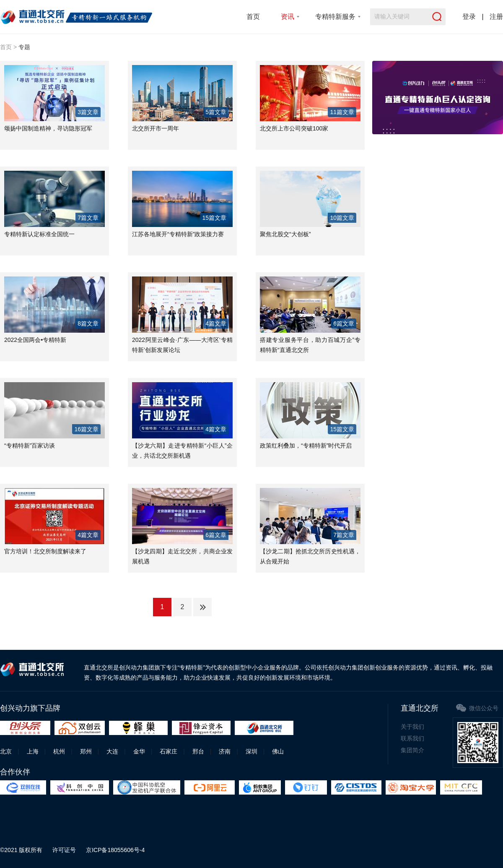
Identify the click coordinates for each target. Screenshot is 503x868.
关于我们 (412, 727)
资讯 (288, 17)
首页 (253, 17)
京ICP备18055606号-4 (115, 850)
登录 (469, 17)
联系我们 (412, 738)
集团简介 (412, 750)
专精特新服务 (335, 17)
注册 (496, 17)
